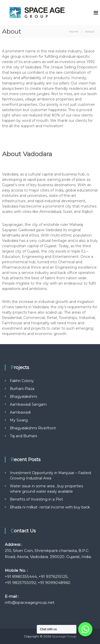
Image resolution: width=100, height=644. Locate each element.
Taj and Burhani (23, 436)
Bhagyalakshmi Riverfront (33, 428)
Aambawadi (20, 412)
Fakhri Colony (22, 381)
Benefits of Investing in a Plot (36, 499)
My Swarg (19, 420)
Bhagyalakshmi (23, 397)
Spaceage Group (64, 636)
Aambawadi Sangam (28, 404)
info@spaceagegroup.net (30, 602)
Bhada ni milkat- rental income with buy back (50, 507)
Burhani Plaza (22, 389)
